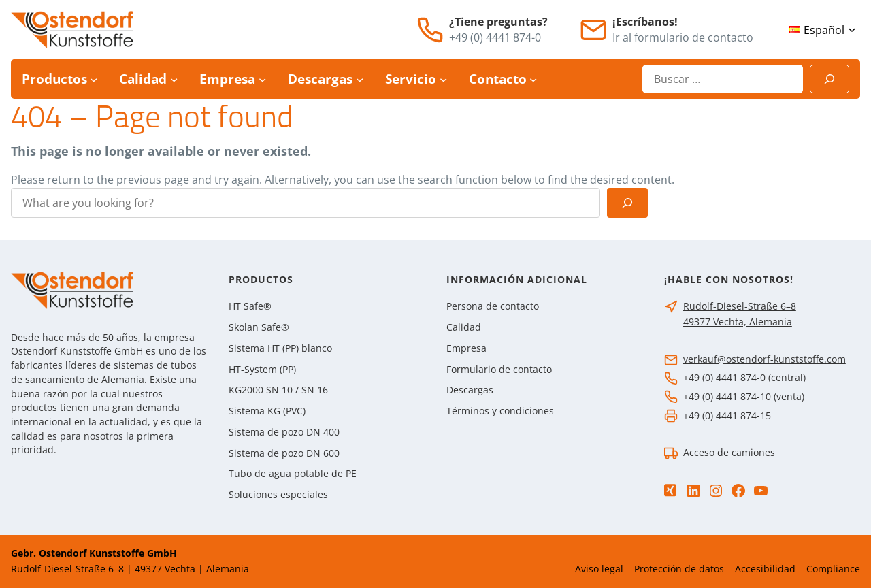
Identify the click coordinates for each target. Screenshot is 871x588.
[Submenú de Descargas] (360, 79)
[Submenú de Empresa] (262, 79)
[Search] (627, 203)
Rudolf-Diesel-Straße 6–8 (740, 306)
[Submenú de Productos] (94, 79)
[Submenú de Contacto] (533, 79)
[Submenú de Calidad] (174, 79)
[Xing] (670, 490)
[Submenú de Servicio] (443, 79)
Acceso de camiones (729, 452)
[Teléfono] (430, 30)
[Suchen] (829, 79)
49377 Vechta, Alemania (738, 322)
